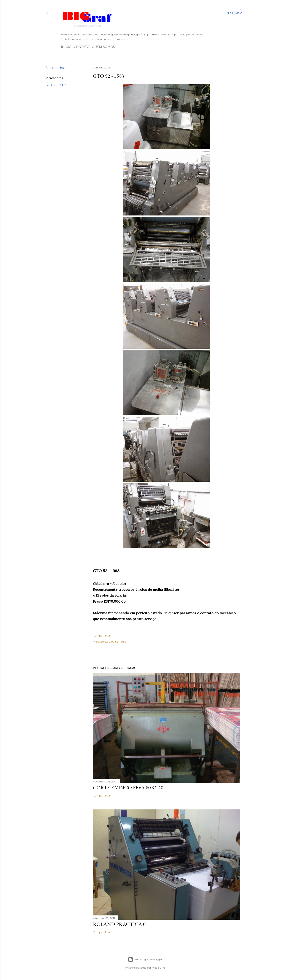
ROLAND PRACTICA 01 (121, 924)
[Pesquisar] (235, 13)
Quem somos (103, 47)
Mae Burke (159, 968)
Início (66, 47)
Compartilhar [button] (55, 68)
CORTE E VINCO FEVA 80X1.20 (128, 788)
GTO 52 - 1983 (56, 85)
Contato (82, 47)
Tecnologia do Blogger (145, 959)
